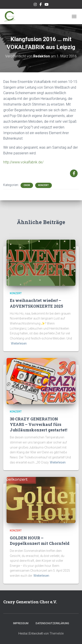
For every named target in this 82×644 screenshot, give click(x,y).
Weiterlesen (19, 343)
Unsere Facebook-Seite (41, 5)
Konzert (44, 185)
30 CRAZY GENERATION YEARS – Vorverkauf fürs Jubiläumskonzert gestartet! (38, 424)
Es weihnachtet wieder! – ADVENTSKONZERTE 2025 (36, 303)
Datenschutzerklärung (52, 623)
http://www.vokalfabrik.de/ (23, 162)
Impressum (21, 623)
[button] (74, 173)
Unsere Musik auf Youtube (47, 5)
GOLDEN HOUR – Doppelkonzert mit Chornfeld (40, 541)
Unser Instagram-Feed (35, 5)
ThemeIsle (57, 633)
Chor (27, 185)
